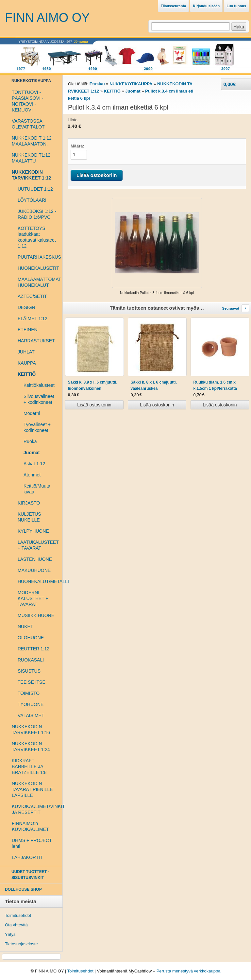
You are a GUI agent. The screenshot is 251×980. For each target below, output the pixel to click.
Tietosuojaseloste (21, 944)
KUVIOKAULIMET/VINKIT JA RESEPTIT (35, 809)
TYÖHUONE (31, 704)
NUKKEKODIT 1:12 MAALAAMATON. (32, 141)
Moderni (32, 413)
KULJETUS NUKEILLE (29, 517)
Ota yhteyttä (16, 925)
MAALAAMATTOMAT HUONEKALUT (38, 282)
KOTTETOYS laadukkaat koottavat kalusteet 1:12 (37, 237)
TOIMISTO (29, 693)
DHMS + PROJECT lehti (32, 843)
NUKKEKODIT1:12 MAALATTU (31, 158)
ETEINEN (28, 330)
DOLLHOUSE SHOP (23, 889)
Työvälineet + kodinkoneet (37, 427)
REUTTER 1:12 (33, 649)
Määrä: (77, 146)
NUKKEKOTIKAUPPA (131, 84)
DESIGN (26, 307)
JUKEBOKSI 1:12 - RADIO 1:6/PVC (37, 214)
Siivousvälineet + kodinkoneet (39, 399)
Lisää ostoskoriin (94, 405)
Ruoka (30, 441)
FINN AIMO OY (47, 18)
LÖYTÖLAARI (32, 200)
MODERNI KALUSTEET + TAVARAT (33, 598)
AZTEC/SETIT (32, 296)
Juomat (32, 453)
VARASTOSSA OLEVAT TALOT (28, 124)
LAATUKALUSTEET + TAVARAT (38, 545)
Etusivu (97, 84)
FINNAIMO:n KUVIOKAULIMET (30, 826)
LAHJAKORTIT (27, 857)
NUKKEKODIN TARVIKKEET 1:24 (31, 747)
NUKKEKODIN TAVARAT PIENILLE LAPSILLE (32, 789)
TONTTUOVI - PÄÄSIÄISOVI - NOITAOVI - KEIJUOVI (27, 101)
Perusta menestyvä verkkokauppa (189, 971)
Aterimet (32, 475)
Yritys (10, 934)
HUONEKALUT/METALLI (38, 581)
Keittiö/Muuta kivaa (37, 489)
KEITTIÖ (112, 91)
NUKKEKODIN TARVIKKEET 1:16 (31, 730)
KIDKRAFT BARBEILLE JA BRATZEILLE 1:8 (29, 766)
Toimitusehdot (18, 915)
